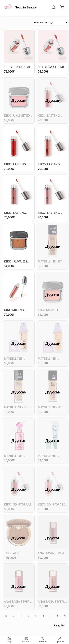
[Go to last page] (65, 616)
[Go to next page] (58, 616)
